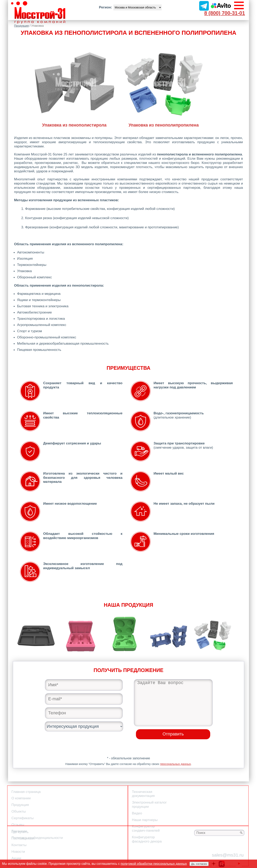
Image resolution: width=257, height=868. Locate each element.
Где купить (20, 832)
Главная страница (26, 792)
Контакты (19, 845)
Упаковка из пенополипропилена (164, 123)
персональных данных (175, 764)
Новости (18, 852)
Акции (16, 858)
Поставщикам (23, 838)
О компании (21, 798)
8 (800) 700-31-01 (225, 13)
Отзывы (18, 825)
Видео (137, 813)
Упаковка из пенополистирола (74, 123)
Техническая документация (143, 794)
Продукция (21, 26)
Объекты (19, 811)
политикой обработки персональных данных (154, 864)
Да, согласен (199, 864)
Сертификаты (23, 818)
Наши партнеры (145, 820)
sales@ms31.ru (228, 855)
